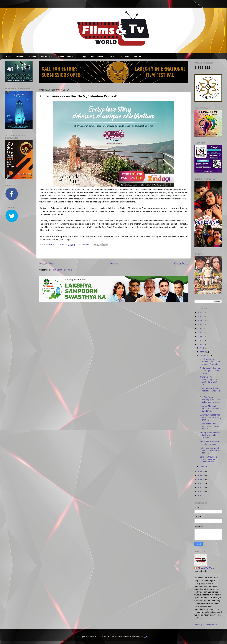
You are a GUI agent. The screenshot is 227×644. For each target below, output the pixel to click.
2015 (200, 476)
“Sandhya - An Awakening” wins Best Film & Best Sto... (208, 381)
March (203, 352)
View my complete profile (206, 624)
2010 (200, 496)
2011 (200, 492)
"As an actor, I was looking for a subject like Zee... (210, 426)
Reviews (33, 56)
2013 (200, 484)
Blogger (145, 636)
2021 (200, 328)
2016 (200, 472)
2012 (200, 488)
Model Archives (97, 56)
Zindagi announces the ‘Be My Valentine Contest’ (210, 435)
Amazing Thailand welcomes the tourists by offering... (211, 408)
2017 (200, 344)
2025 (200, 312)
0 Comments (84, 244)
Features (112, 56)
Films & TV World (206, 568)
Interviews (20, 56)
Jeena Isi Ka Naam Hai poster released (210, 443)
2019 (200, 336)
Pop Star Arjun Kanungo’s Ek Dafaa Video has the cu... (210, 400)
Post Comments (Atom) (63, 270)
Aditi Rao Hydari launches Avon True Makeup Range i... (210, 362)
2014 (200, 480)
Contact (138, 56)
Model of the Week (66, 56)
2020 (200, 332)
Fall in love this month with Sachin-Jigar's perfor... (210, 450)
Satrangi (82, 56)
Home (8, 56)
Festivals (125, 56)
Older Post (181, 263)
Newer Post (47, 263)
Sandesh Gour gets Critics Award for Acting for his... (208, 459)
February (204, 356)
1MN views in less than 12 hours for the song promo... (210, 417)
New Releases (47, 56)
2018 (200, 340)
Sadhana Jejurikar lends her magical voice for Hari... (211, 371)
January (204, 467)
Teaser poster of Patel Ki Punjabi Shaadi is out (210, 391)
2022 (200, 324)
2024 (200, 316)
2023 (200, 320)
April (202, 348)
